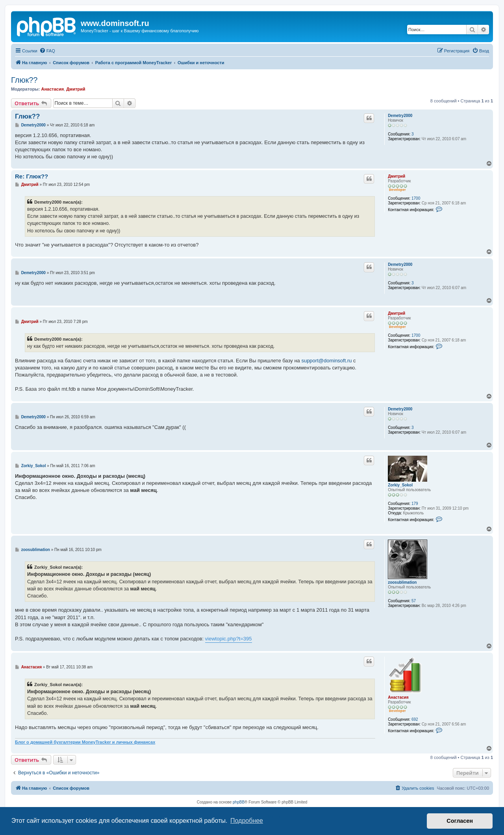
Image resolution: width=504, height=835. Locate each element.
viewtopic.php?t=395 (229, 639)
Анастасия (52, 89)
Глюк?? (24, 80)
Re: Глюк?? (31, 176)
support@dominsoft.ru (326, 361)
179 (415, 504)
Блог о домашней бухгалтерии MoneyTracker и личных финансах (85, 742)
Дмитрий (76, 89)
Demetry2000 (400, 116)
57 (414, 601)
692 (415, 719)
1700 (416, 198)
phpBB (239, 802)
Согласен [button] (460, 821)
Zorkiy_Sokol (400, 485)
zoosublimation (402, 582)
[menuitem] (47, 51)
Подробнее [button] (247, 821)
